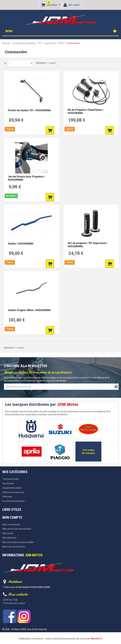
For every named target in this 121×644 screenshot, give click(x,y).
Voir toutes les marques (88, 452)
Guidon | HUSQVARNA (21, 244)
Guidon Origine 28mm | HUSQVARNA (29, 310)
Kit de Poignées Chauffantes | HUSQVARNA (86, 111)
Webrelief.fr (96, 639)
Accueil (6, 43)
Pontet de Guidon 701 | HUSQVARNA (29, 110)
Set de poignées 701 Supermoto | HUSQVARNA (88, 245)
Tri (5, 63)
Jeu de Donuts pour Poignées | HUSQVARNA (26, 178)
